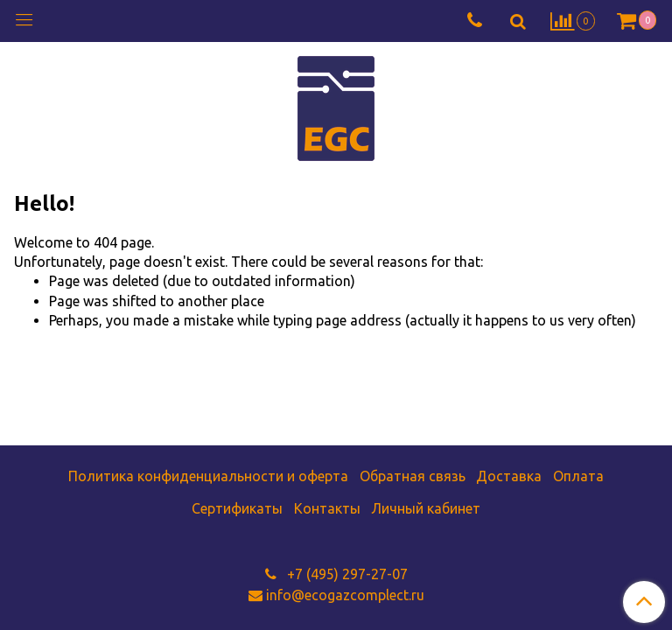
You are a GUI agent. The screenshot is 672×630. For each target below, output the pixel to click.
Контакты (327, 508)
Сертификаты (237, 508)
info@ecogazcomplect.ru (345, 595)
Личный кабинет (426, 508)
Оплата (578, 476)
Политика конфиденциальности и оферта (208, 476)
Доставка (509, 476)
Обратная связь (413, 476)
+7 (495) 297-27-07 (346, 574)
